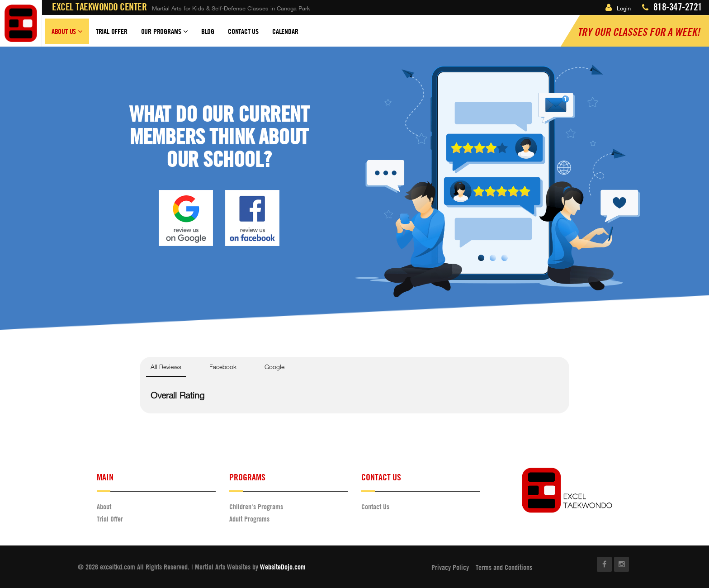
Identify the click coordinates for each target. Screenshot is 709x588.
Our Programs (164, 35)
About (104, 507)
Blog (208, 31)
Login (618, 8)
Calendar (285, 31)
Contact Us (243, 31)
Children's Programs (256, 507)
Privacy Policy (450, 567)
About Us (67, 35)
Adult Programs (249, 519)
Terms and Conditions (504, 567)
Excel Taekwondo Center (99, 7)
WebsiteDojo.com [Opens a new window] (283, 567)
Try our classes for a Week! (639, 32)
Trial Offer (112, 31)
